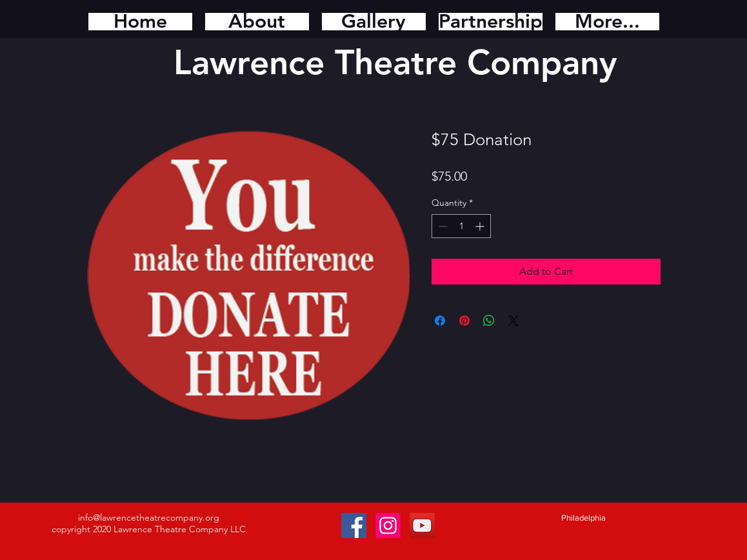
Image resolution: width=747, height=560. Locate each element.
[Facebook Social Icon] (354, 525)
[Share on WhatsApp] (489, 321)
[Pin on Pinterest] (464, 321)
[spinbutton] (461, 226)
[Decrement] (442, 226)
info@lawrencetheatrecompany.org (149, 517)
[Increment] (481, 226)
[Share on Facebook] (440, 321)
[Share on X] (513, 321)
